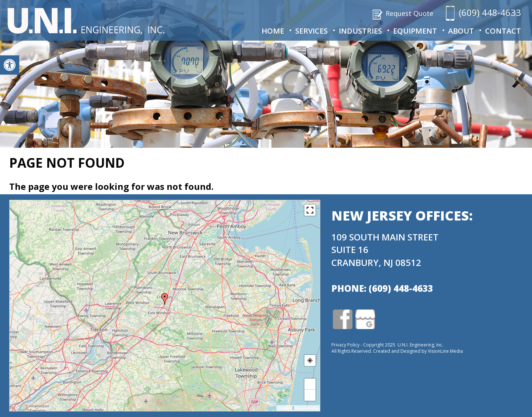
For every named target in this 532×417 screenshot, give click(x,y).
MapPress (285, 408)
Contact (503, 31)
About (461, 31)
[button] (10, 65)
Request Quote (410, 13)
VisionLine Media (445, 351)
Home (273, 31)
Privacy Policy (345, 345)
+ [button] (310, 384)
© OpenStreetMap (306, 408)
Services (311, 31)
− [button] (310, 395)
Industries (360, 31)
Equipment (415, 31)
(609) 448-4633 (490, 12)
